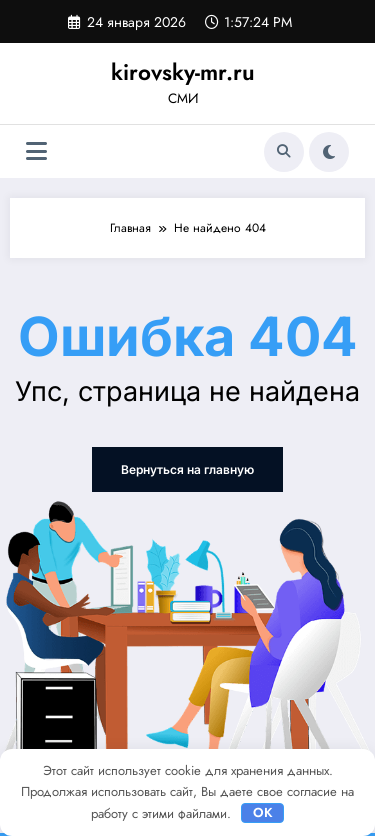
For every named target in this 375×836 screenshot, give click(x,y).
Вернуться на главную (187, 469)
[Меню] (36, 151)
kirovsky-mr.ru (183, 72)
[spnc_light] (329, 152)
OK (263, 812)
